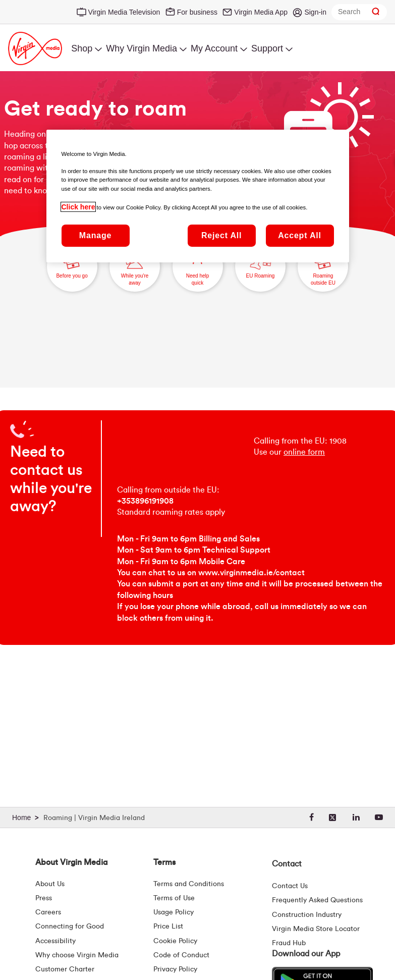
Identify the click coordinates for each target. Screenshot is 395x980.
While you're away (134, 265)
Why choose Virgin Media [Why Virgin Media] (77, 955)
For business (197, 12)
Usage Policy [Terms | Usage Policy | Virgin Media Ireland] (174, 912)
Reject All (221, 235)
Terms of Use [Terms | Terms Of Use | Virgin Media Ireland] (174, 898)
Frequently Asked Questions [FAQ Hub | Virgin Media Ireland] (317, 900)
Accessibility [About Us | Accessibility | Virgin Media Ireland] (55, 941)
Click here (78, 207)
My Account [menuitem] (214, 48)
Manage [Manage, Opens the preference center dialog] (95, 235)
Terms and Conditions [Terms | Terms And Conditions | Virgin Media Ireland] (189, 884)
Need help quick (197, 265)
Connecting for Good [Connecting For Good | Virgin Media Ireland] (70, 927)
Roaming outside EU (323, 265)
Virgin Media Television (124, 12)
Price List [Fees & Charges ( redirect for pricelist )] (168, 927)
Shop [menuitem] (82, 48)
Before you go (72, 262)
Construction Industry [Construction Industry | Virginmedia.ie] (307, 915)
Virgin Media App (261, 12)
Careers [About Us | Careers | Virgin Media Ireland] (48, 912)
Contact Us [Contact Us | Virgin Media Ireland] (290, 886)
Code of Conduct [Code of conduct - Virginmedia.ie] (181, 955)
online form (304, 452)
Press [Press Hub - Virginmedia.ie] (44, 898)
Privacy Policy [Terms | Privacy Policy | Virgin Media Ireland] (175, 969)
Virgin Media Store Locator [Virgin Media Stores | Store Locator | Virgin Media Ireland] (316, 929)
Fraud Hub (289, 943)
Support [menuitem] (267, 48)
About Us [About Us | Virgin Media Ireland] (50, 884)
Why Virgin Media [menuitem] (142, 48)
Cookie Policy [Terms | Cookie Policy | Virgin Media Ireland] (175, 941)
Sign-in (315, 12)
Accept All (300, 235)
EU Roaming (260, 262)
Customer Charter (65, 969)
